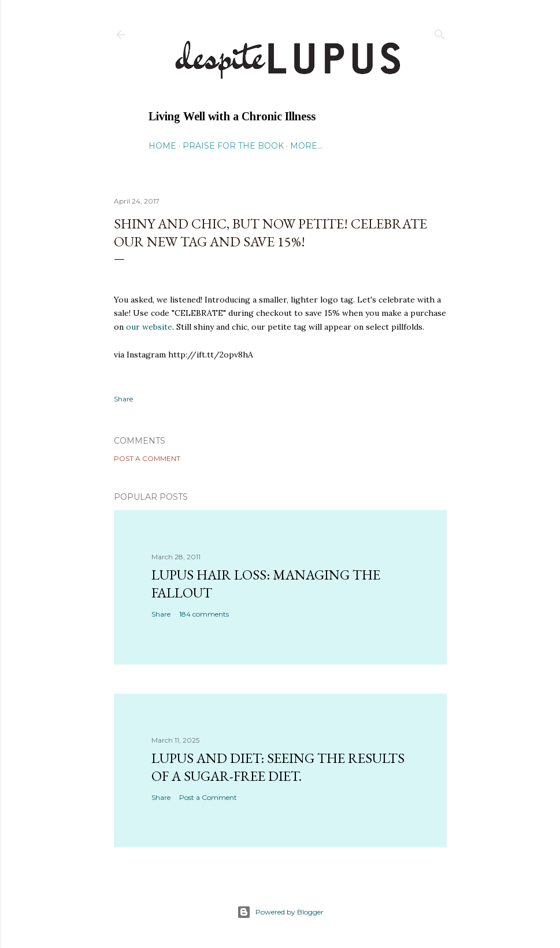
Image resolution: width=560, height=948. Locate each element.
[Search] (440, 32)
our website (148, 327)
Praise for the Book (233, 146)
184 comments (204, 614)
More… (306, 146)
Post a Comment (147, 458)
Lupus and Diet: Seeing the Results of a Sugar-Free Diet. (278, 767)
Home (162, 146)
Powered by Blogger (280, 912)
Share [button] (123, 399)
